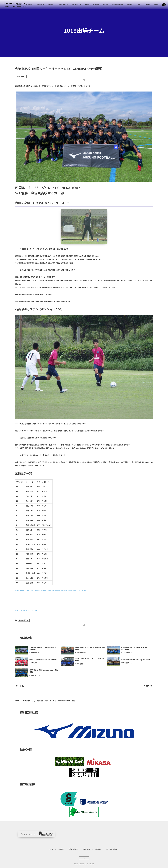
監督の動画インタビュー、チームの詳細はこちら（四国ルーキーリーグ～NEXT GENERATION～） (51, 590)
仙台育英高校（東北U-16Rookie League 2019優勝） (90, 648)
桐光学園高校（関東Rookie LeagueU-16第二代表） (44, 671)
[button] (164, 5)
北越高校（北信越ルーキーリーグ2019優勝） (44, 660)
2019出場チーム (21, 77)
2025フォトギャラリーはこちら (27, 610)
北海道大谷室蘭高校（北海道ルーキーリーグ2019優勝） (43, 648)
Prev (20, 686)
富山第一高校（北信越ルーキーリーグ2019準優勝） (89, 660)
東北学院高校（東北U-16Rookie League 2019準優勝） (134, 648)
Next (148, 686)
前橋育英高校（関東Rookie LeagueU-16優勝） (136, 660)
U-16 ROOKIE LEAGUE (14, 4)
